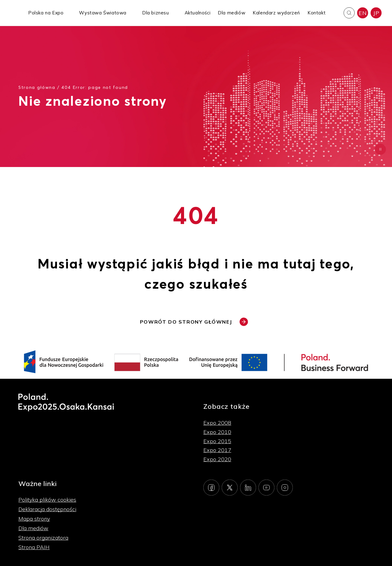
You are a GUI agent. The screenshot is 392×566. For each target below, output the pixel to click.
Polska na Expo (46, 13)
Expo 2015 (217, 441)
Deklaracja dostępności (47, 509)
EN (363, 13)
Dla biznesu (156, 13)
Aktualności (198, 13)
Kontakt (317, 13)
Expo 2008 (217, 423)
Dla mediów (232, 13)
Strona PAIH (34, 547)
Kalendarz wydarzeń (276, 13)
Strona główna (37, 87)
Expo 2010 (217, 432)
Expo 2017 (217, 450)
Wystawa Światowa (103, 13)
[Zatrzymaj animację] (380, 149)
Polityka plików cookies (47, 500)
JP (376, 13)
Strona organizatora (43, 538)
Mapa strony (34, 519)
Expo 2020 (217, 459)
